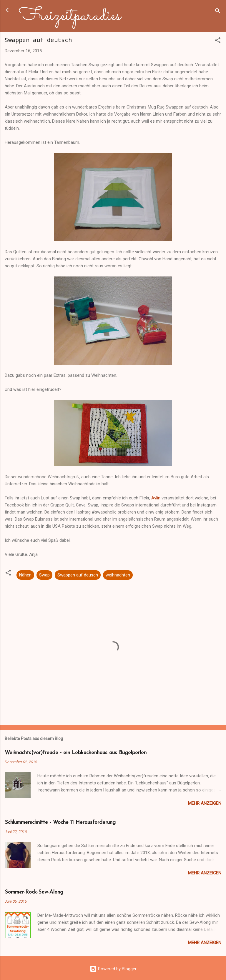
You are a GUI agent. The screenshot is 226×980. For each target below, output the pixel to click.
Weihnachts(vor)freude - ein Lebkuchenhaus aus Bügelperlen (76, 753)
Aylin (156, 498)
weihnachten (118, 575)
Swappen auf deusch (78, 575)
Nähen (25, 575)
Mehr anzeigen (205, 803)
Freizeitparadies (70, 16)
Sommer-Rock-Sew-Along (34, 892)
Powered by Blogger (113, 969)
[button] (218, 41)
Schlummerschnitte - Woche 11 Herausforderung (60, 822)
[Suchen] (218, 12)
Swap (44, 575)
